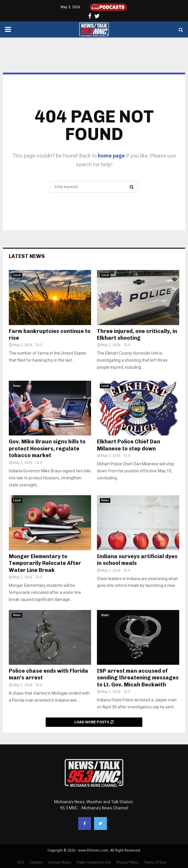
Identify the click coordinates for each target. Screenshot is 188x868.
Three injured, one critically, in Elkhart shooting (137, 335)
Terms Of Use (155, 862)
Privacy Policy (127, 862)
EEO (21, 862)
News (17, 386)
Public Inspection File (94, 862)
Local (17, 275)
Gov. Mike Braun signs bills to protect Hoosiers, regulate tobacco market (47, 448)
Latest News (27, 256)
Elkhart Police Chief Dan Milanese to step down (129, 445)
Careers (36, 862)
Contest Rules (60, 862)
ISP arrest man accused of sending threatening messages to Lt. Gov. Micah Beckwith (138, 678)
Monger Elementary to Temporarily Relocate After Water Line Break (45, 563)
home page (111, 156)
